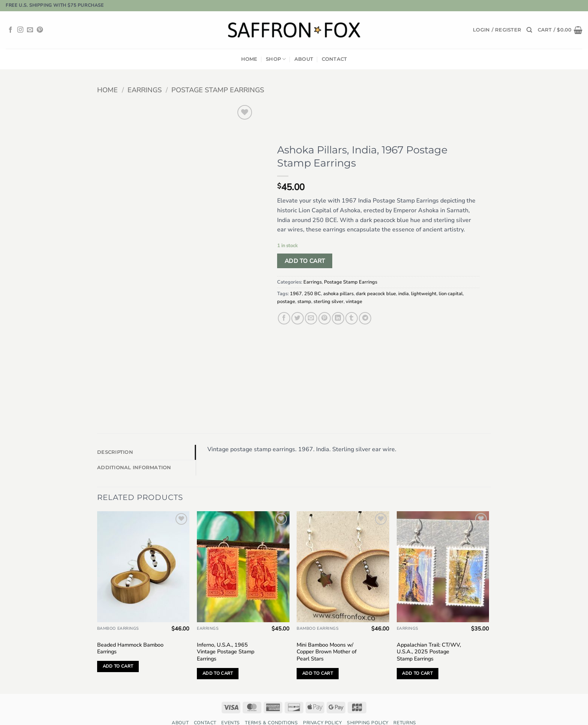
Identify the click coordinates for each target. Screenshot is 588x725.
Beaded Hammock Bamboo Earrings (130, 630)
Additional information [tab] (134, 449)
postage (286, 302)
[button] (497, 30)
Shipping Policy (368, 704)
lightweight (424, 294)
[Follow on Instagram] (20, 30)
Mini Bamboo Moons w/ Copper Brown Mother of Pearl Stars (327, 633)
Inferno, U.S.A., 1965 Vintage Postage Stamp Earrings (226, 633)
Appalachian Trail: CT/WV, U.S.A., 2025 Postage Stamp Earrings (429, 633)
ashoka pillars (338, 294)
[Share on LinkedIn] (338, 318)
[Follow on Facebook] (10, 30)
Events (231, 704)
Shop (276, 59)
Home (249, 59)
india (403, 294)
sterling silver (328, 302)
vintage (354, 302)
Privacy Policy (322, 704)
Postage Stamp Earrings (218, 90)
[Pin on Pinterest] (325, 318)
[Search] (529, 30)
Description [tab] (115, 434)
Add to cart (305, 261)
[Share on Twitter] (298, 318)
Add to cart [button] (118, 648)
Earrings (145, 90)
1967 (296, 294)
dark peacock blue (376, 294)
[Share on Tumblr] (352, 318)
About (304, 59)
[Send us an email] (30, 30)
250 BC (313, 294)
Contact (334, 59)
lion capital (451, 294)
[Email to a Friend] (311, 318)
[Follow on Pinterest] (40, 30)
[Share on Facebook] (284, 318)
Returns (405, 704)
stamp (304, 302)
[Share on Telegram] (365, 318)
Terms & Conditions (271, 704)
